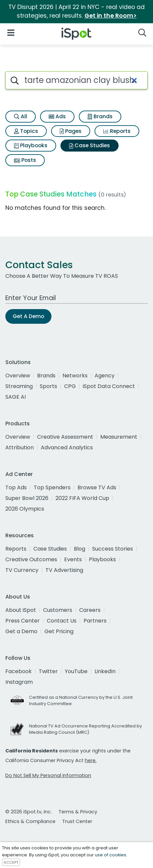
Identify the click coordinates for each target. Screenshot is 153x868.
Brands (100, 116)
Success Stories (113, 549)
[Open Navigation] (11, 32)
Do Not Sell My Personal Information (48, 775)
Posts (25, 160)
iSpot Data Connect (109, 386)
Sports (48, 386)
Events (73, 559)
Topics (26, 131)
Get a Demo (21, 631)
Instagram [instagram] (19, 682)
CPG (70, 386)
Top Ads (16, 487)
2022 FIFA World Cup (82, 498)
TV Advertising (64, 570)
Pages (71, 131)
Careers (90, 610)
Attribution (20, 447)
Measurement (119, 437)
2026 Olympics (25, 509)
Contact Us (62, 621)
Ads (57, 116)
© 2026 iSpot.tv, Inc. (29, 812)
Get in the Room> (111, 16)
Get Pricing (59, 631)
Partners (95, 621)
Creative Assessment (65, 437)
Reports (117, 131)
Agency (105, 376)
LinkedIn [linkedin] (105, 671)
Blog (80, 549)
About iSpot (21, 610)
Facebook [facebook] (19, 671)
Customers (58, 610)
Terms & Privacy (78, 812)
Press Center (23, 621)
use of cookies (111, 855)
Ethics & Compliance (30, 821)
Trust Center (77, 821)
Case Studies (90, 145)
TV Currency (22, 570)
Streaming (19, 386)
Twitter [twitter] (48, 671)
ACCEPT (11, 862)
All (21, 116)
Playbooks (31, 145)
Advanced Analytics (67, 447)
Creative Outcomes (31, 559)
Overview (18, 376)
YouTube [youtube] (76, 671)
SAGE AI (16, 397)
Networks (75, 376)
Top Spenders (52, 487)
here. (91, 760)
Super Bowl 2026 (27, 498)
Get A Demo (28, 316)
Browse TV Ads (97, 487)
